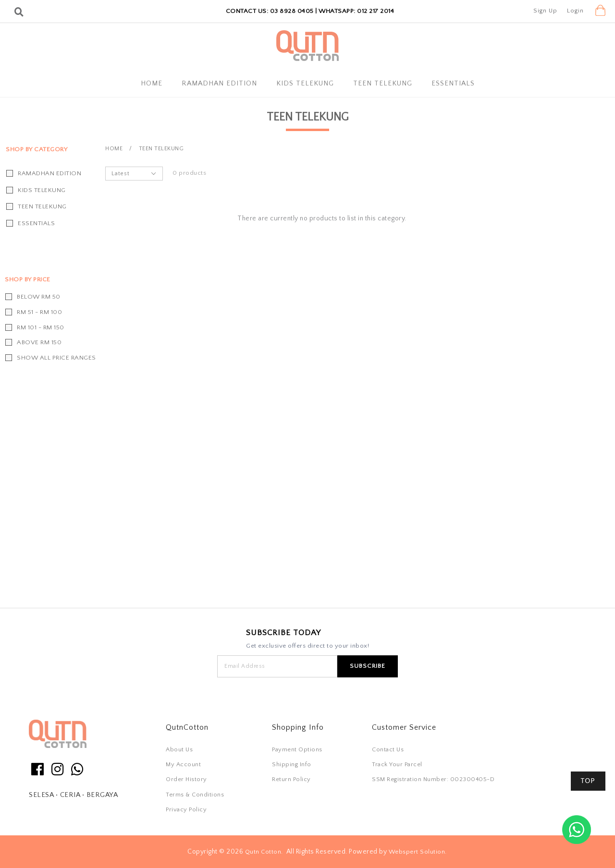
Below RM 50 (39, 297)
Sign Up (545, 11)
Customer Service (404, 727)
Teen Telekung (383, 84)
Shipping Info (292, 764)
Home (152, 84)
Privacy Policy (186, 809)
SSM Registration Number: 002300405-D (433, 779)
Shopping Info (298, 727)
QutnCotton (187, 727)
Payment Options (297, 749)
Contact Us (388, 749)
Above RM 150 (39, 342)
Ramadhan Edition (219, 84)
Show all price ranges (56, 358)
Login (575, 11)
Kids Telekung (305, 84)
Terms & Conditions (195, 795)
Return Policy (291, 779)
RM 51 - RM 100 (39, 312)
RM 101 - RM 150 (41, 327)
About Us (179, 749)
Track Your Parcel (397, 764)
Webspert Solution (417, 852)
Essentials (453, 84)
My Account (183, 764)
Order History (186, 779)
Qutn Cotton (263, 852)
